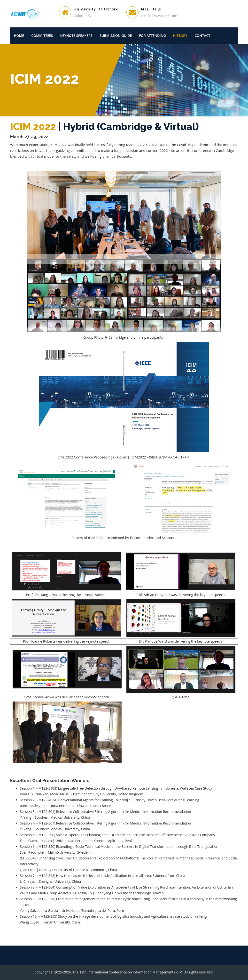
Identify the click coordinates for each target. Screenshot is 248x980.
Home (19, 36)
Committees (42, 36)
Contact (202, 36)
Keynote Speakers (76, 36)
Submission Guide (116, 36)
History (180, 36)
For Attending (152, 36)
